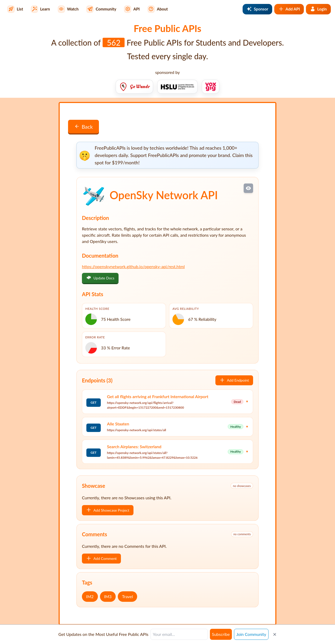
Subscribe (221, 634)
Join (251, 634)
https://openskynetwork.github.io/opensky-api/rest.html (133, 266)
